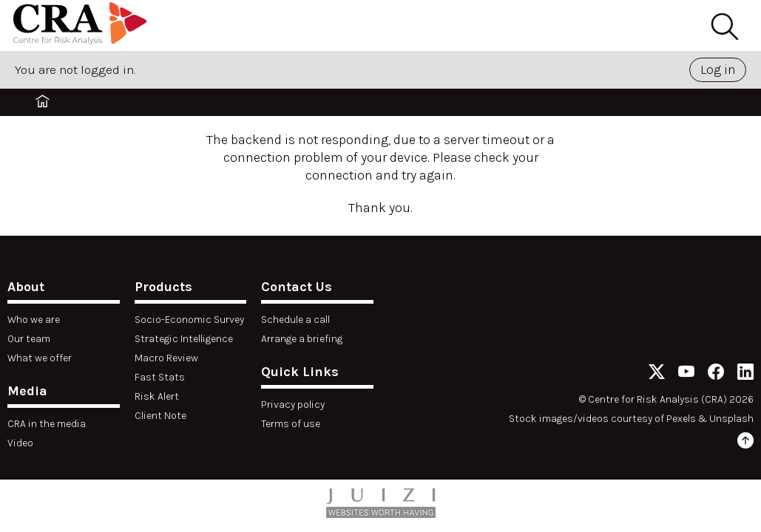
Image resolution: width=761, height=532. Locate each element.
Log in (718, 69)
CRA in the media (47, 424)
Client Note (160, 416)
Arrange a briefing (302, 339)
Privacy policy (293, 405)
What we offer (40, 358)
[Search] (724, 27)
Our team (29, 339)
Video (20, 443)
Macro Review (166, 358)
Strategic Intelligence (184, 339)
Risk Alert (157, 396)
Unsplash (731, 419)
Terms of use (291, 424)
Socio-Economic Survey (189, 320)
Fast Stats (160, 377)
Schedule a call (295, 320)
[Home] (80, 25)
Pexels (681, 419)
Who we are (34, 320)
